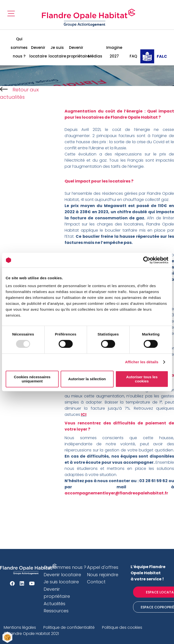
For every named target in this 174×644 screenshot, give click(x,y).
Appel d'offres (103, 567)
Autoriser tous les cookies (142, 379)
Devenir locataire (38, 52)
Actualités (54, 604)
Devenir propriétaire (76, 52)
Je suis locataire (57, 52)
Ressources (56, 611)
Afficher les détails (142, 362)
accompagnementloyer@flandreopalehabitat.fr (116, 493)
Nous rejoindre (103, 575)
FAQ (133, 56)
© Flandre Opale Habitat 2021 (31, 634)
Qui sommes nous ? (19, 48)
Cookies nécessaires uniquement (32, 379)
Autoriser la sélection (87, 379)
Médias (95, 56)
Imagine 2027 (114, 52)
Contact (96, 582)
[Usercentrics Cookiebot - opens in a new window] (147, 260)
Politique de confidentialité (69, 627)
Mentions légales (20, 627)
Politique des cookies (122, 627)
